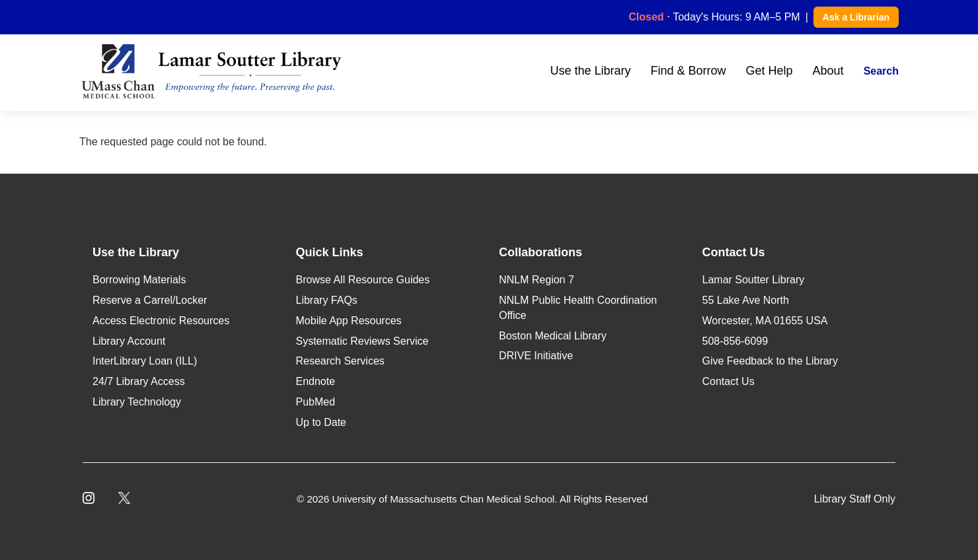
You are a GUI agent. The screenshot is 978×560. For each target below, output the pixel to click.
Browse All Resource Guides (363, 280)
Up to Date (321, 422)
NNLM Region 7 (537, 280)
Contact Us (729, 381)
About (828, 71)
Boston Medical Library (553, 336)
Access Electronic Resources (161, 321)
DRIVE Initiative (536, 356)
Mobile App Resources (349, 321)
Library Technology (137, 402)
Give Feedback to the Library (770, 361)
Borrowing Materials (139, 280)
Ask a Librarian (856, 17)
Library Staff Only (855, 499)
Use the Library (590, 71)
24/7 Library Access (139, 381)
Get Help (770, 71)
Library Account (129, 341)
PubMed (316, 402)
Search (881, 71)
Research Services (340, 361)
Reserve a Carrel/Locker (150, 300)
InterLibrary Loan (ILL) (145, 361)
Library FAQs (327, 300)
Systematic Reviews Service (362, 341)
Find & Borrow (688, 71)
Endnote (316, 381)
